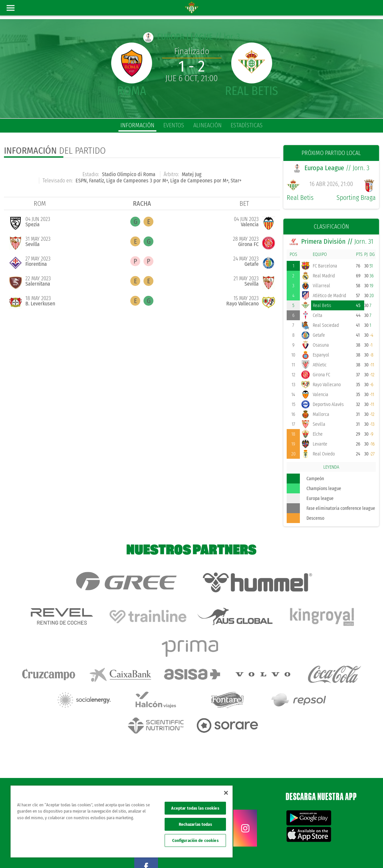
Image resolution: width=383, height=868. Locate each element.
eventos (174, 125)
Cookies (314, 852)
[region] (122, 821)
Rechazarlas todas (195, 824)
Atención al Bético (61, 769)
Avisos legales (254, 852)
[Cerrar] (226, 793)
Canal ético (359, 852)
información (137, 125)
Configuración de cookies (195, 840)
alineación (207, 125)
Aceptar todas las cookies (195, 808)
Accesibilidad (335, 852)
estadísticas (247, 125)
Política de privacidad (286, 852)
